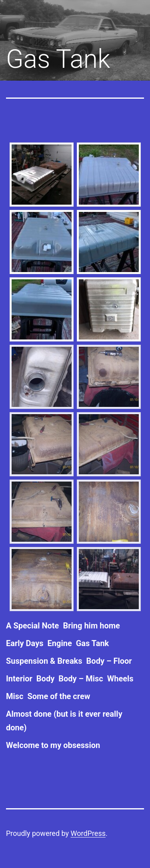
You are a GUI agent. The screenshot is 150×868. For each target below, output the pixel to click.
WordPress (88, 833)
